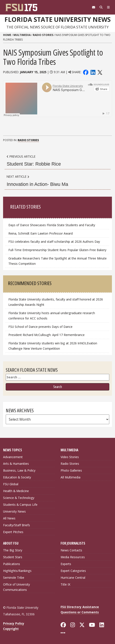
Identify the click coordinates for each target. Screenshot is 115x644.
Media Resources (73, 557)
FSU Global (11, 484)
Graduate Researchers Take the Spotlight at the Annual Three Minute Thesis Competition (57, 261)
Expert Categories (73, 571)
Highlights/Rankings (17, 571)
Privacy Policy (14, 623)
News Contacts (71, 550)
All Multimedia (70, 477)
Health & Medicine (16, 491)
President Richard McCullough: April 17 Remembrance (46, 335)
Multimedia (22, 35)
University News (14, 511)
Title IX (65, 584)
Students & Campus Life (20, 505)
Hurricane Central (73, 578)
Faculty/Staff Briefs (17, 525)
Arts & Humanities (16, 464)
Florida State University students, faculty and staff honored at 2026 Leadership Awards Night (56, 302)
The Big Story (13, 550)
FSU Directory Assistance (80, 607)
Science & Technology (19, 498)
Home (7, 35)
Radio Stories (43, 35)
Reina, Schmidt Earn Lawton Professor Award (41, 233)
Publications (12, 564)
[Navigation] (108, 7)
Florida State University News (57, 19)
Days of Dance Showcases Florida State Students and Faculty (52, 225)
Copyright (11, 629)
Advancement (13, 457)
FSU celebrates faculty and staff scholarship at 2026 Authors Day (54, 242)
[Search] (101, 7)
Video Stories (70, 457)
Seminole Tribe (14, 578)
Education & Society (17, 477)
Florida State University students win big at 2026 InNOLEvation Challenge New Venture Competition (53, 346)
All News (9, 518)
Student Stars (13, 557)
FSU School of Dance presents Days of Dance (40, 327)
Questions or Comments (80, 612)
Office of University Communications (17, 587)
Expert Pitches (13, 532)
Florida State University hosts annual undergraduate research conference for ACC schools (52, 316)
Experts (66, 564)
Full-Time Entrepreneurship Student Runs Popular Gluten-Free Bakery (57, 250)
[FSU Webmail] (94, 7)
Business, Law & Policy (19, 470)
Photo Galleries (71, 470)
